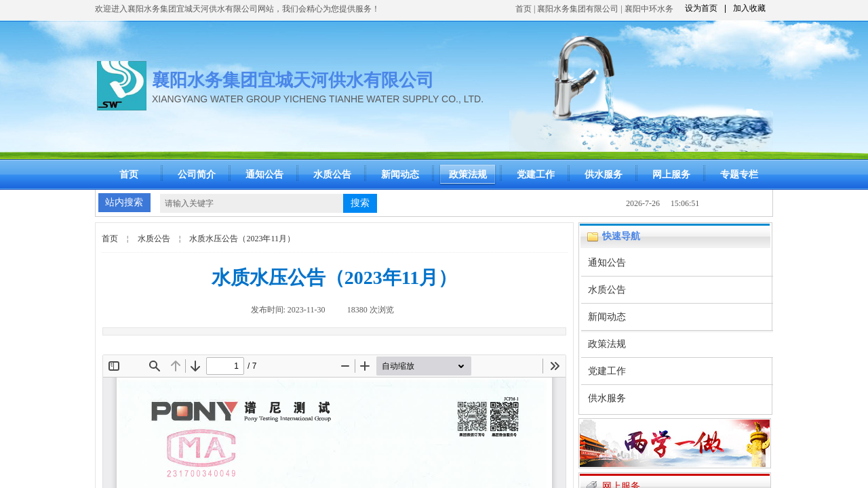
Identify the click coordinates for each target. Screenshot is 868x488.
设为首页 (701, 8)
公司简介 (197, 175)
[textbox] (252, 203)
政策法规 (468, 175)
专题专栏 (739, 175)
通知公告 (264, 175)
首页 (524, 9)
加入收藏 (749, 8)
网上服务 (671, 175)
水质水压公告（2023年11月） (242, 239)
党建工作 (536, 175)
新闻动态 (400, 175)
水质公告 (332, 175)
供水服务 (604, 175)
